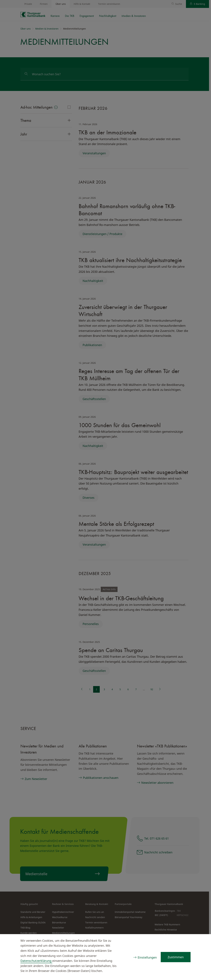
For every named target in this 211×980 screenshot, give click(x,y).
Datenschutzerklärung (36, 961)
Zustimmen (175, 957)
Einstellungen (147, 957)
